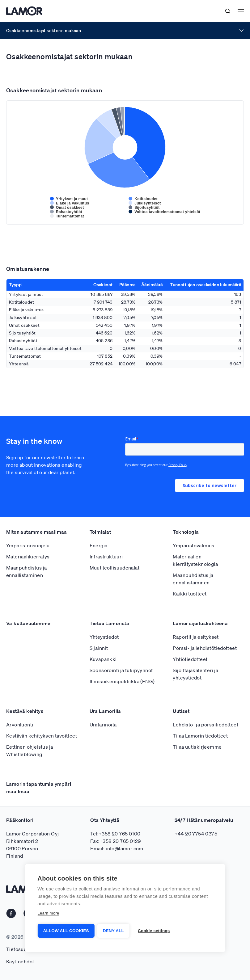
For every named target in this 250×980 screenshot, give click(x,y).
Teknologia (186, 532)
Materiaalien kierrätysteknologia (195, 560)
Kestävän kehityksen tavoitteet (42, 736)
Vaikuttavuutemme (28, 623)
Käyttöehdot (20, 961)
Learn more (48, 913)
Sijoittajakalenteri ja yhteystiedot (195, 674)
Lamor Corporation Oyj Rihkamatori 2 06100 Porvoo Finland (32, 845)
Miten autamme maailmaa (37, 532)
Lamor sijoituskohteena (200, 623)
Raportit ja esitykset (196, 637)
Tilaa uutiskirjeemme (197, 747)
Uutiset (181, 711)
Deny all (114, 931)
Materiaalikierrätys (28, 557)
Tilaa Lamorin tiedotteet (200, 736)
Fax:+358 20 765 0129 (115, 841)
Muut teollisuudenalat (114, 568)
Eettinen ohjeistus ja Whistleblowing (30, 751)
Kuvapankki (103, 659)
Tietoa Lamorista (109, 623)
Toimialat (100, 532)
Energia (99, 545)
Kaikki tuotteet (190, 594)
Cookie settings (155, 931)
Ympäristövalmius (193, 545)
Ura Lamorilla (105, 711)
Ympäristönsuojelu (28, 545)
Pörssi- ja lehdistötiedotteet (205, 648)
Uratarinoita (103, 725)
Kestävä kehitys (25, 711)
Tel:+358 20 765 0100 (115, 834)
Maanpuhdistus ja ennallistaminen (26, 571)
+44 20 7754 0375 (196, 834)
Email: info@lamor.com (117, 848)
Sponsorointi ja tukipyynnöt (121, 670)
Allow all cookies (66, 931)
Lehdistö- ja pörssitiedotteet (206, 725)
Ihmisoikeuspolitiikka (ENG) (122, 681)
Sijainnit (99, 648)
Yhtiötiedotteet (190, 659)
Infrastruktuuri (106, 557)
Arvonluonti (20, 725)
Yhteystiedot (104, 637)
